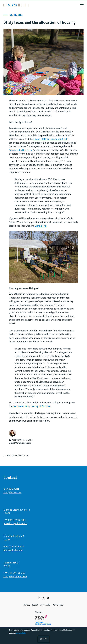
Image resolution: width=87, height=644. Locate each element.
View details (21, 633)
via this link (41, 226)
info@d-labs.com (12, 492)
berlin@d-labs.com (13, 550)
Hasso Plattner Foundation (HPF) (51, 139)
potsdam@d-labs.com (15, 524)
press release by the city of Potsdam (32, 406)
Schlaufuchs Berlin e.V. (21, 150)
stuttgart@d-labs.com (15, 576)
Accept (44, 639)
